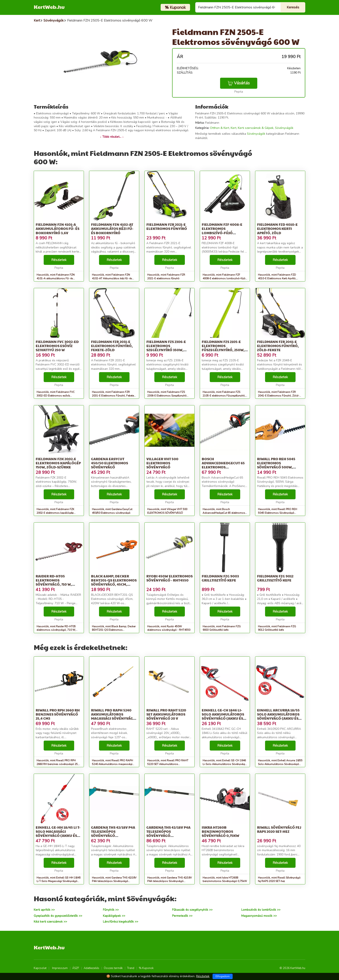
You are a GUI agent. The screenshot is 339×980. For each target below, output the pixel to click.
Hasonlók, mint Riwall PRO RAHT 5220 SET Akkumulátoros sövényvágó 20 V (168, 764)
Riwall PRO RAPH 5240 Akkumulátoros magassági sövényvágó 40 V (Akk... (113, 716)
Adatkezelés (91, 968)
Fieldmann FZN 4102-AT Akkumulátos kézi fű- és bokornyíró (112, 228)
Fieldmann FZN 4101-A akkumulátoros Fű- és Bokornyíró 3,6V (58, 228)
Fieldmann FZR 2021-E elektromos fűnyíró (167, 226)
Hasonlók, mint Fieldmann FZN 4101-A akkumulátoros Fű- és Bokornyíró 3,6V (56, 278)
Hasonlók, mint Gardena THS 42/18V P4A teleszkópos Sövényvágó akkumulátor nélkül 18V (114, 881)
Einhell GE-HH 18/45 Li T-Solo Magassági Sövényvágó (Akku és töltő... (58, 834)
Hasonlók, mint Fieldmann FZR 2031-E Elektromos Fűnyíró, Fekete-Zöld (113, 396)
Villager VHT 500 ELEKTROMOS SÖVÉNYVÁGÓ (162, 463)
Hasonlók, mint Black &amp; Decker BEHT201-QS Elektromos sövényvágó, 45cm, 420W (114, 630)
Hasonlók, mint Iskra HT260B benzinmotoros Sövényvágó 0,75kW (225, 880)
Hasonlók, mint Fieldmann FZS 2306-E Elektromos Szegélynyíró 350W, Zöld (167, 396)
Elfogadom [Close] (223, 976)
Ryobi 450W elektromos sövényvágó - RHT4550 (169, 578)
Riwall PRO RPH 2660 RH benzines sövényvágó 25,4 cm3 (58, 714)
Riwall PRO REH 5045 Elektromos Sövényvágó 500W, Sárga (276, 465)
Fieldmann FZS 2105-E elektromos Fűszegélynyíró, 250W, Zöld (223, 348)
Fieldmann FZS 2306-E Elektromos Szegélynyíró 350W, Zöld (166, 348)
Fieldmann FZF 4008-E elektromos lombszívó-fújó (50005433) (222, 231)
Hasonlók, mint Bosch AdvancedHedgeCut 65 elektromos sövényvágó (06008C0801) (224, 513)
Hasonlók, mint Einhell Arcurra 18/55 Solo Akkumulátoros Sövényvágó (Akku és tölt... (280, 764)
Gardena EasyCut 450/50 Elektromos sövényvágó (110, 463)
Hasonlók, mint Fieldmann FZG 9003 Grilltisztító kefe (222, 628)
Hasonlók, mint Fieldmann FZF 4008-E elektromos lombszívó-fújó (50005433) (224, 278)
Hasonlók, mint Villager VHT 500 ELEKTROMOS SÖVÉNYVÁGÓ (167, 511)
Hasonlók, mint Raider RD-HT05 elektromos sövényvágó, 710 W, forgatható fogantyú (56, 630)
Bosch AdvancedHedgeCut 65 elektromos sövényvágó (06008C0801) (223, 467)
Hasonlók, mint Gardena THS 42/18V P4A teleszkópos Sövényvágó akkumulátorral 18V (169, 881)
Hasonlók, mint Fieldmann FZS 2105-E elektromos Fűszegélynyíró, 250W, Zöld (224, 396)
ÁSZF (76, 968)
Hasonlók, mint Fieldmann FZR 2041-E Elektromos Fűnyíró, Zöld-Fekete (279, 396)
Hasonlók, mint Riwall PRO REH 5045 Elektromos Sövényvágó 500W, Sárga (277, 513)
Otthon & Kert (220, 128)
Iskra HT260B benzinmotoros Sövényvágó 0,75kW (221, 831)
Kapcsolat (40, 968)
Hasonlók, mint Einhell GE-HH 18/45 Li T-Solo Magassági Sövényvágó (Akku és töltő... (59, 881)
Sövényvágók (284, 128)
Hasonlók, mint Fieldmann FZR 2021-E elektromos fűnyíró (166, 277)
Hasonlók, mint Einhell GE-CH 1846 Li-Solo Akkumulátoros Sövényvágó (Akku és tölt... (225, 764)
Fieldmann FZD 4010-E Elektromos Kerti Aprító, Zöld (277, 228)
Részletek (59, 260)
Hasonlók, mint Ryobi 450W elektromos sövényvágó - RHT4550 (169, 628)
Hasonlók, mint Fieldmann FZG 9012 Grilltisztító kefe (277, 628)
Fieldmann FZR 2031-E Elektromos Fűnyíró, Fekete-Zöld (112, 346)
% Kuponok (146, 968)
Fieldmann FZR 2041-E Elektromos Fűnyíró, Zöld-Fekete (278, 346)
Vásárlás (239, 83)
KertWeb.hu (49, 7)
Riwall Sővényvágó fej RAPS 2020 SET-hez (279, 829)
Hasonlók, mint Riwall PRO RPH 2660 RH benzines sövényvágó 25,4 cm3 (58, 764)
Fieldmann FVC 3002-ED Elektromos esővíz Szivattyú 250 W (57, 346)
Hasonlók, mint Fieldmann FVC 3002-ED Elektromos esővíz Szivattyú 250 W (56, 396)
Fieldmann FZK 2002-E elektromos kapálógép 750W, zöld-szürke (58, 463)
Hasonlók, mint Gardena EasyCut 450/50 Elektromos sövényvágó (112, 511)
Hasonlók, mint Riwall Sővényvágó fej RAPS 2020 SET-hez (279, 880)
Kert (233, 128)
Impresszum (60, 968)
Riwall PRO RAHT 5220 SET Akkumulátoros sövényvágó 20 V (166, 714)
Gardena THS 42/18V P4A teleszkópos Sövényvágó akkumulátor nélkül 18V (113, 836)
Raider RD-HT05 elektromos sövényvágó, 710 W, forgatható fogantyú (57, 582)
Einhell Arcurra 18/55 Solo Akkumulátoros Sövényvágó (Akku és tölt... (278, 716)
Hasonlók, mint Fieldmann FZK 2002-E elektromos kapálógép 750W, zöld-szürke (55, 513)
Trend (131, 968)
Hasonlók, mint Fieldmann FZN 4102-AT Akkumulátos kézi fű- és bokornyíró (112, 278)
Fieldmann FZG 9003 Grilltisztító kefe (220, 578)
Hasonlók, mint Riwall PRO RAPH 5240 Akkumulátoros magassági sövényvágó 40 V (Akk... (112, 764)
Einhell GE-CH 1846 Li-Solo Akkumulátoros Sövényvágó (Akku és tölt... (223, 716)
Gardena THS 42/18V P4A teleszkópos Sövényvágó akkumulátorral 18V (168, 834)
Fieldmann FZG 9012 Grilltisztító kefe (275, 578)
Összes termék (113, 968)
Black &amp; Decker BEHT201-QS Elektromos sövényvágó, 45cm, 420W (114, 582)
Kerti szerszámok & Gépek (256, 128)
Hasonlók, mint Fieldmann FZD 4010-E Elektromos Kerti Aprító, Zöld (277, 278)
